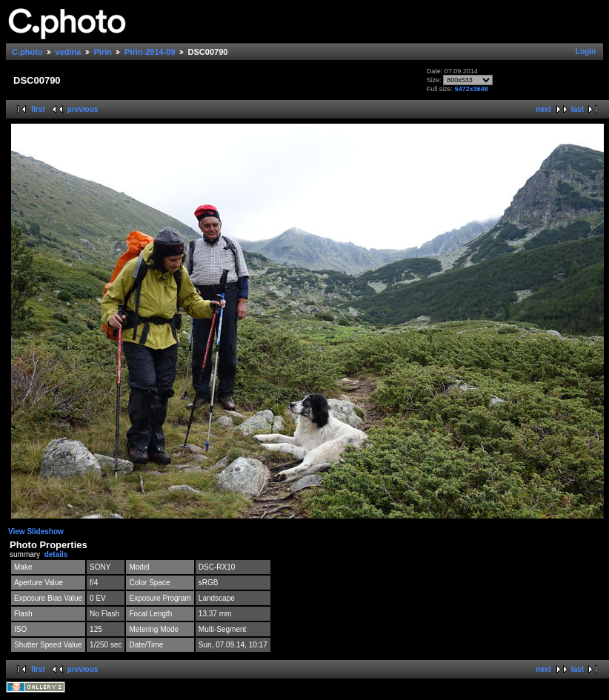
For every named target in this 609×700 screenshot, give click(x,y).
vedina (69, 52)
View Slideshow (36, 531)
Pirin (103, 52)
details (56, 554)
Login (586, 51)
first (38, 109)
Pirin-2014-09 (150, 52)
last (578, 109)
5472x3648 (472, 89)
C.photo (27, 52)
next (543, 109)
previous (83, 109)
